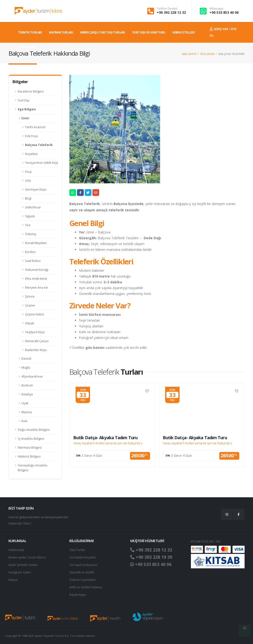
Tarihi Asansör (35, 127)
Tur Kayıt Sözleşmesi (84, 564)
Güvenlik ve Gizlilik (82, 571)
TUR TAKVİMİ (27, 47)
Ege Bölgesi (27, 109)
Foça (28, 172)
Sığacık (30, 216)
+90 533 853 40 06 (224, 12)
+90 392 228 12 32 (171, 12)
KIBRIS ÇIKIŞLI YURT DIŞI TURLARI (103, 32)
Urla (28, 181)
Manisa (27, 412)
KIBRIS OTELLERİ (184, 32)
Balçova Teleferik (39, 145)
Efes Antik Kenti (36, 279)
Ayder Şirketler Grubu (24, 564)
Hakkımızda (16, 550)
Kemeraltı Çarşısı (37, 341)
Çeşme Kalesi (35, 314)
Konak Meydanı (36, 243)
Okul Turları (78, 550)
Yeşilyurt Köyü (35, 332)
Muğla (26, 368)
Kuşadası (31, 154)
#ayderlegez (78, 593)
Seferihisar (33, 207)
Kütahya (27, 394)
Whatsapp (216, 9)
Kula (24, 421)
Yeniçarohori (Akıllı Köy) (41, 163)
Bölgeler (207, 54)
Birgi (28, 198)
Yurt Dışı (24, 100)
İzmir (25, 118)
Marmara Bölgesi (30, 448)
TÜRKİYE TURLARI (30, 32)
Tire (28, 225)
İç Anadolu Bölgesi (31, 439)
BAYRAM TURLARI (61, 32)
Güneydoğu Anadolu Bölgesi (33, 468)
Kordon (30, 252)
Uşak (25, 403)
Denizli (26, 359)
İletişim (13, 579)
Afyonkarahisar (32, 376)
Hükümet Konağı (37, 270)
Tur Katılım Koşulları (83, 557)
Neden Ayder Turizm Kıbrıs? (28, 557)
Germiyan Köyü (36, 189)
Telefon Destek (167, 9)
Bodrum (27, 385)
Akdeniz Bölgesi (29, 456)
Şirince (30, 296)
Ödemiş (31, 234)
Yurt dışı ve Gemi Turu (149, 32)
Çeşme (30, 305)
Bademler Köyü (36, 350)
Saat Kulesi (33, 261)
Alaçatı (30, 323)
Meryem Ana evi (36, 288)
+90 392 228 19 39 (153, 557)
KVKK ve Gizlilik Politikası (86, 586)
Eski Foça (31, 136)
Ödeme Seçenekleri (84, 579)
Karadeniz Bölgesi (31, 91)
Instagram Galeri (20, 571)
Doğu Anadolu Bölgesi (34, 430)
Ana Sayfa (189, 54)
